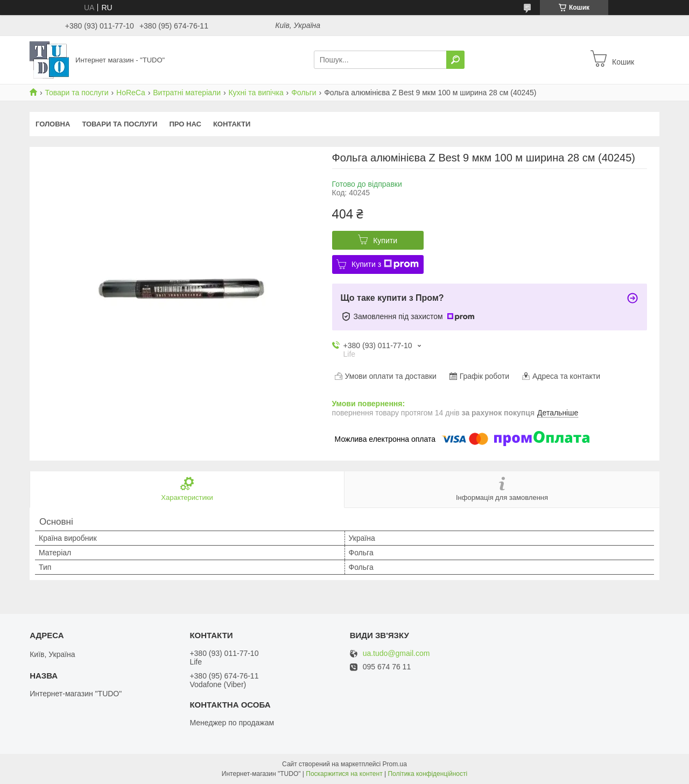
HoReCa (131, 93)
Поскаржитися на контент (344, 774)
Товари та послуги (76, 93)
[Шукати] (455, 60)
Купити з (385, 264)
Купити (385, 241)
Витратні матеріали (187, 93)
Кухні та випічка (256, 93)
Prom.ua (395, 764)
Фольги (304, 93)
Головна (53, 124)
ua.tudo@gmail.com (396, 654)
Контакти (232, 124)
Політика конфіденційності (427, 774)
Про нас (185, 124)
